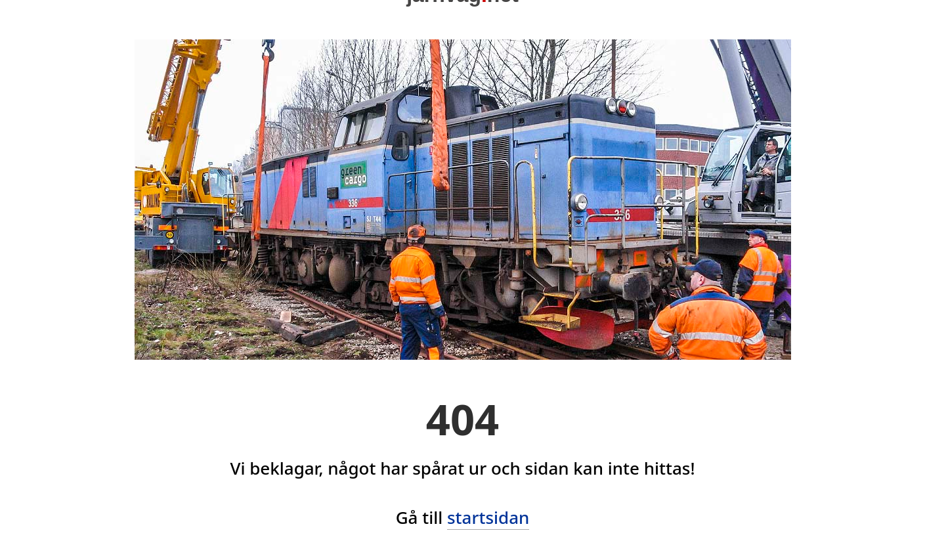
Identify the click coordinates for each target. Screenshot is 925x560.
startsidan (488, 517)
